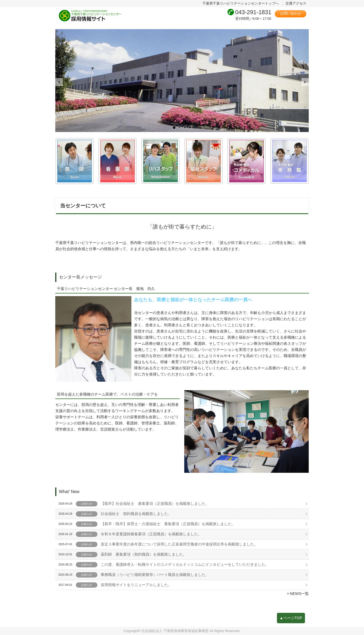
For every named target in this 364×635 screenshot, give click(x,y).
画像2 (179, 127)
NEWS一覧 (299, 594)
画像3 (185, 127)
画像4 (190, 127)
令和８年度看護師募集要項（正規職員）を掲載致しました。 (151, 534)
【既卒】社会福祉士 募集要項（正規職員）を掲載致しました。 (155, 504)
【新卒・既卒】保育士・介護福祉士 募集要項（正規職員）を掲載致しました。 (168, 524)
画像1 (174, 127)
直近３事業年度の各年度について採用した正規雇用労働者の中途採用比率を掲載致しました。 (179, 544)
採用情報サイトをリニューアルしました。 (136, 585)
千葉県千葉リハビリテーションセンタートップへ (241, 3)
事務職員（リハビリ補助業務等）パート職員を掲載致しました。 (155, 575)
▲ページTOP (291, 618)
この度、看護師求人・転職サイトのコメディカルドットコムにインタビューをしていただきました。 (185, 564)
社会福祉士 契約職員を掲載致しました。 (136, 514)
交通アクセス (296, 3)
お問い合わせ (291, 13)
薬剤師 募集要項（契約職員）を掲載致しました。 (144, 554)
